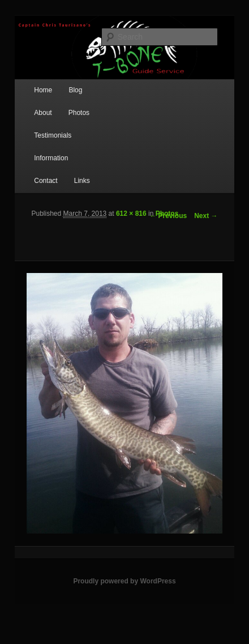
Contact (46, 181)
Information (51, 158)
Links (82, 181)
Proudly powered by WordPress (124, 581)
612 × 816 (131, 214)
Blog (75, 90)
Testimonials (53, 135)
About (43, 113)
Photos (79, 113)
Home (43, 90)
